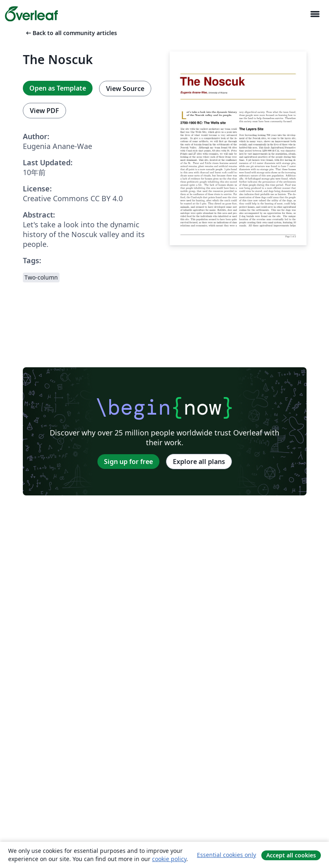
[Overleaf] (31, 14)
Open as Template (58, 88)
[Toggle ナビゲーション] (315, 14)
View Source (125, 89)
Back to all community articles (71, 33)
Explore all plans (199, 462)
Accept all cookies (291, 855)
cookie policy (169, 859)
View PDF (44, 111)
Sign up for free (128, 462)
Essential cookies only (226, 855)
